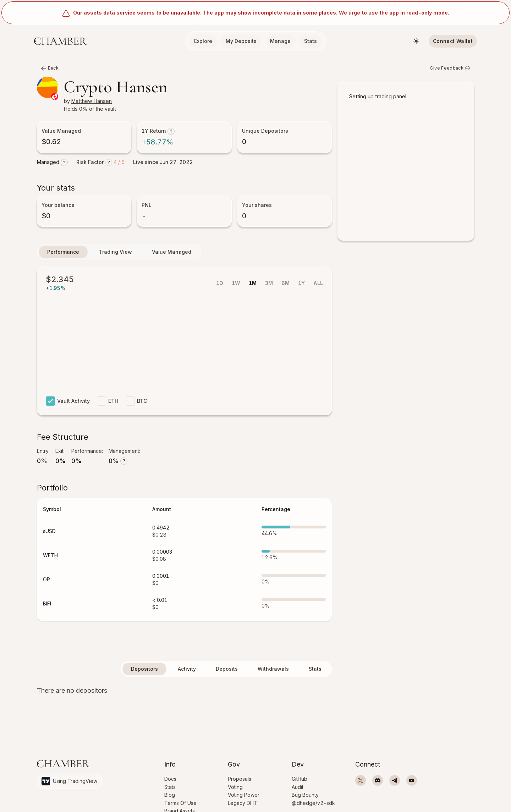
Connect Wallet (453, 41)
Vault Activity (69, 404)
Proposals (240, 775)
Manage (280, 41)
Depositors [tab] (144, 672)
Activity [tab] (187, 672)
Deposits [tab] (227, 672)
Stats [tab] (315, 672)
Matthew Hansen (95, 103)
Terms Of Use (180, 802)
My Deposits (241, 41)
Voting (235, 784)
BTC (140, 404)
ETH (110, 404)
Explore (203, 41)
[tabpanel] (184, 693)
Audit (298, 784)
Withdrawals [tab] (273, 672)
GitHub (300, 775)
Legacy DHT (243, 802)
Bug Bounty (305, 793)
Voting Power (244, 793)
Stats (311, 41)
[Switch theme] (416, 41)
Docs (170, 775)
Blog (170, 793)
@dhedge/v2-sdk (313, 802)
